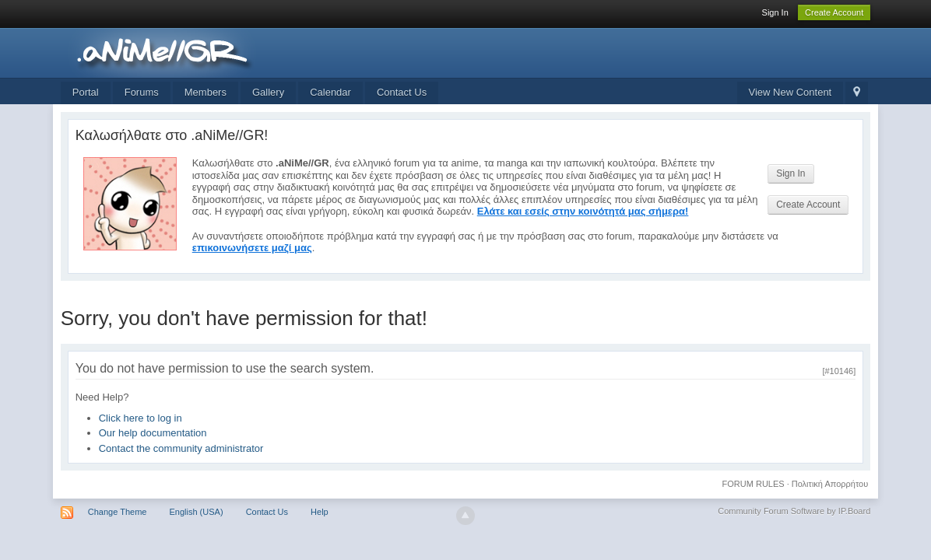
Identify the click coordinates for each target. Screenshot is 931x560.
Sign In (775, 12)
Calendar (330, 92)
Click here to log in (141, 418)
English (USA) (196, 512)
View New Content (790, 92)
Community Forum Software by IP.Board (794, 511)
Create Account (834, 12)
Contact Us (402, 92)
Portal (86, 92)
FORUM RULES (754, 484)
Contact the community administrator (181, 448)
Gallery (268, 92)
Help (320, 512)
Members (206, 92)
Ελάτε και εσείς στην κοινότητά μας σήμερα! (583, 211)
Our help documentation (153, 433)
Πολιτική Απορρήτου (830, 484)
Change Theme (118, 512)
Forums (142, 92)
